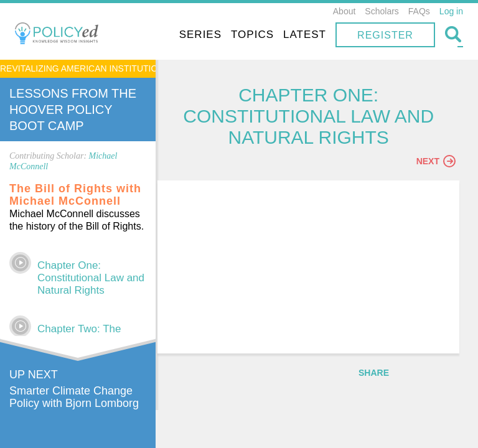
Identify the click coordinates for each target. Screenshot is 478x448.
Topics (252, 35)
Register (385, 35)
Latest (305, 35)
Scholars (382, 11)
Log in (451, 11)
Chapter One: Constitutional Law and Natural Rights (91, 278)
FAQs (419, 11)
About (344, 11)
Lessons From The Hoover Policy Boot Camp (73, 110)
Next (436, 162)
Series (200, 35)
